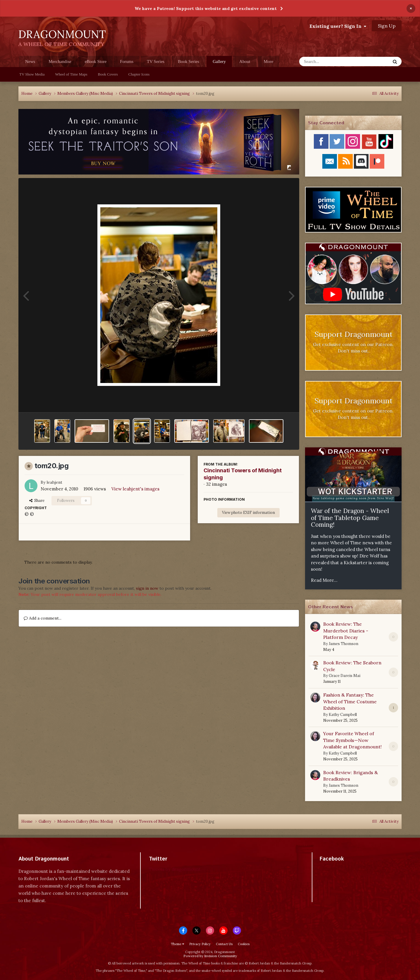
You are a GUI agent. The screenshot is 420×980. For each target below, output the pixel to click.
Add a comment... (43, 618)
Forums (127, 61)
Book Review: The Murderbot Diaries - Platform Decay (346, 631)
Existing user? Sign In (338, 26)
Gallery (219, 63)
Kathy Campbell (343, 715)
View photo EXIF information (248, 513)
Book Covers (108, 74)
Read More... (324, 580)
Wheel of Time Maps (71, 74)
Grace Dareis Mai (345, 676)
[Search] (329, 61)
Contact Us (224, 944)
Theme (177, 944)
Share (37, 501)
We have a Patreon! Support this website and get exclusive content (206, 8)
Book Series (189, 61)
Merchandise (60, 61)
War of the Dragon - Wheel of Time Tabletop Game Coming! (350, 518)
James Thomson (344, 644)
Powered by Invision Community (210, 956)
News (30, 61)
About (245, 61)
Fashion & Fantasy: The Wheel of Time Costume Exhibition (350, 701)
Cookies (244, 944)
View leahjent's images (135, 489)
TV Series (156, 61)
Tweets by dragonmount (175, 869)
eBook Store (96, 61)
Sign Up (387, 26)
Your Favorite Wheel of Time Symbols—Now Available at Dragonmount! (352, 740)
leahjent (54, 482)
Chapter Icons (139, 74)
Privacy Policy (200, 944)
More (269, 61)
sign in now (147, 588)
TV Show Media (32, 74)
